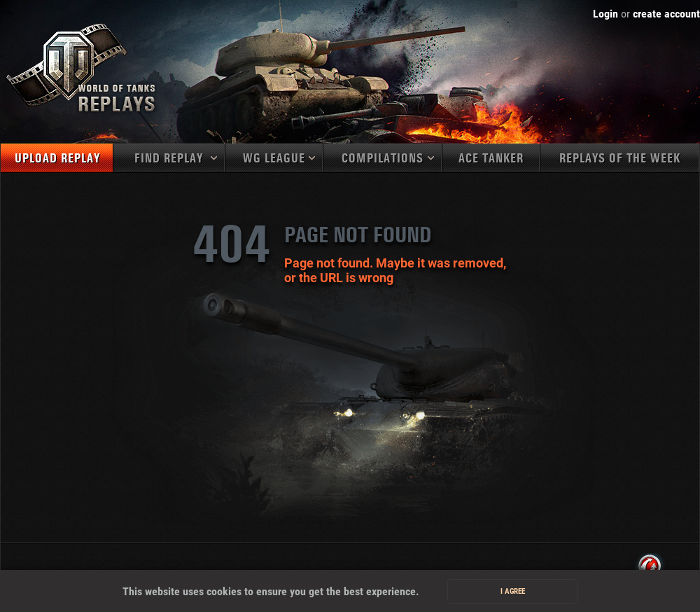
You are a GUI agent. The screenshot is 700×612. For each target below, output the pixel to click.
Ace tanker (491, 159)
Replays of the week (620, 159)
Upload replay (57, 159)
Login (605, 14)
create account (666, 14)
